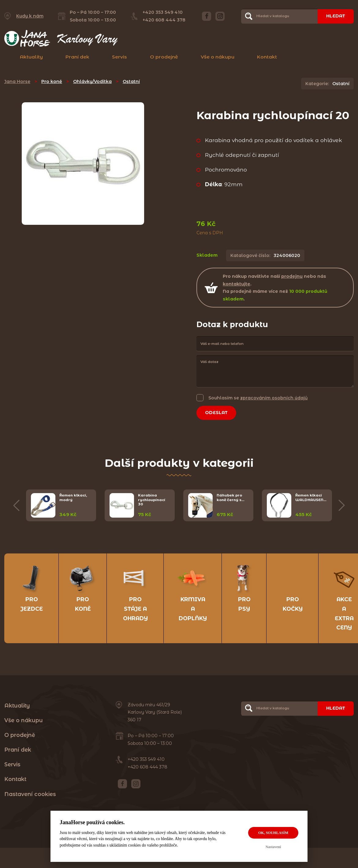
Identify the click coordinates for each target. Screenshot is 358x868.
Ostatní (131, 81)
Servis (119, 57)
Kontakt (267, 57)
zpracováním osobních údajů (274, 398)
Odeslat (216, 413)
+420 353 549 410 (163, 12)
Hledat (336, 16)
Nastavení (273, 847)
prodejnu (292, 276)
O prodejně (164, 57)
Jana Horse (17, 81)
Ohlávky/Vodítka (92, 81)
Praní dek (77, 57)
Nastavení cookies (30, 794)
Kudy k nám (30, 16)
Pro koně (52, 81)
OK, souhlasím (273, 833)
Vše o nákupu (218, 57)
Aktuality (31, 57)
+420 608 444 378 (164, 20)
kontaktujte (237, 284)
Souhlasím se (258, 398)
